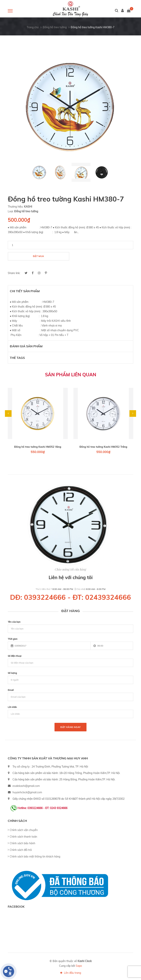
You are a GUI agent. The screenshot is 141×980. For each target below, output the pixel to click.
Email (11, 690)
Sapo (79, 966)
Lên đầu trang (70, 973)
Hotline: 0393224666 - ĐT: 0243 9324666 (42, 808)
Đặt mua (39, 256)
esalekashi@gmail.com (26, 786)
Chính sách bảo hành (22, 843)
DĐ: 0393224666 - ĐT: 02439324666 (70, 597)
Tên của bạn (14, 622)
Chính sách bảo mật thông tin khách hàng (35, 857)
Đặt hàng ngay (70, 727)
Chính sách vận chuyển (24, 830)
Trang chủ (33, 27)
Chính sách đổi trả (21, 850)
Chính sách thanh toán (23, 837)
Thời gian (13, 639)
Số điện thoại (15, 656)
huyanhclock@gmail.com (27, 792)
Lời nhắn (12, 707)
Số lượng (12, 673)
